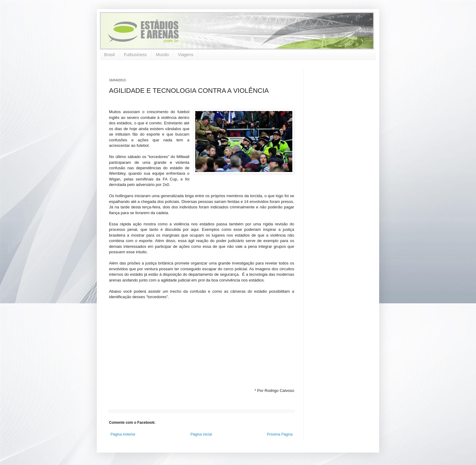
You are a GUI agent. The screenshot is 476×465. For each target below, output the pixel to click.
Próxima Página (280, 434)
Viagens (185, 55)
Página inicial (201, 434)
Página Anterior (123, 434)
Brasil (109, 55)
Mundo (163, 55)
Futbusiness (135, 55)
